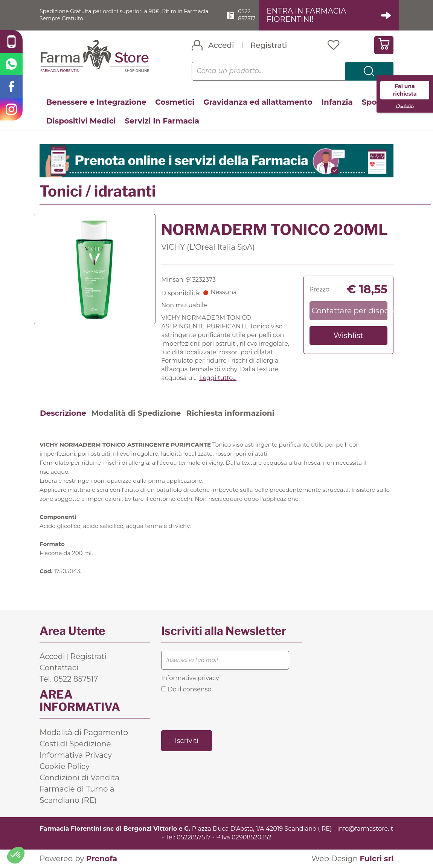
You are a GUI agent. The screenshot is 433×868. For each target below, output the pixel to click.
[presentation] (218, 711)
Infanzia (337, 102)
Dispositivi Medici (81, 121)
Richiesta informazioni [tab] (230, 413)
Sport (373, 102)
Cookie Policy (65, 767)
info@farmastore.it (365, 829)
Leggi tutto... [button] (218, 378)
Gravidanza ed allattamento (258, 102)
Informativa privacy (190, 678)
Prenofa (102, 859)
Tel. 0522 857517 (69, 679)
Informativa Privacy (76, 755)
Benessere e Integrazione (96, 102)
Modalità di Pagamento (84, 733)
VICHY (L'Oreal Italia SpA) (208, 247)
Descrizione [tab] (63, 413)
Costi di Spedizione (75, 744)
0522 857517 (256, 15)
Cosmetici (175, 102)
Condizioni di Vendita (79, 778)
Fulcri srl (377, 859)
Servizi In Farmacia (162, 121)
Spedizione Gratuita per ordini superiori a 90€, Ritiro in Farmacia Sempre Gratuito (121, 15)
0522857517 (194, 838)
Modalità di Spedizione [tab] (136, 413)
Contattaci (59, 668)
